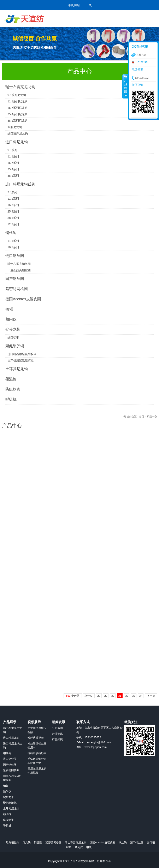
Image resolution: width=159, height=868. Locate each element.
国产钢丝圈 (15, 279)
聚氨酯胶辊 (15, 346)
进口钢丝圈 (15, 256)
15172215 (142, 62)
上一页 (89, 696)
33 (134, 696)
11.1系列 (13, 156)
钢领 (9, 309)
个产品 (73, 696)
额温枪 (11, 379)
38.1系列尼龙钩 (17, 121)
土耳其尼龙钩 (17, 369)
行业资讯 (57, 734)
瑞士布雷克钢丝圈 (19, 264)
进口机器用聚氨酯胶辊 (22, 354)
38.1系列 (13, 176)
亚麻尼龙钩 (15, 127)
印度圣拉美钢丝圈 (19, 270)
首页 (142, 417)
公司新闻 (57, 728)
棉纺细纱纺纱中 (37, 753)
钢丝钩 (11, 233)
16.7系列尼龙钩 (17, 108)
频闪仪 (11, 319)
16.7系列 (13, 163)
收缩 (125, 86)
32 (127, 696)
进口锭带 (13, 337)
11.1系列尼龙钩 (17, 101)
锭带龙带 (13, 329)
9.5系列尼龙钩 (17, 95)
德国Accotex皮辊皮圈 (23, 299)
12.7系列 (13, 224)
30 (113, 696)
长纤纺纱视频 (36, 738)
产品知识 (57, 739)
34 (141, 696)
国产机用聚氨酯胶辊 (20, 360)
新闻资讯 (59, 722)
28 (99, 696)
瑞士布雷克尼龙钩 (20, 87)
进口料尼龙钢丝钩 (20, 184)
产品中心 (152, 417)
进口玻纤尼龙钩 (18, 133)
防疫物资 (13, 389)
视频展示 (34, 722)
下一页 (151, 696)
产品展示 (10, 722)
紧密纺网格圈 (17, 289)
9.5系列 (12, 150)
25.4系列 (13, 169)
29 (106, 696)
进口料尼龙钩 (17, 142)
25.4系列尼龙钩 (17, 114)
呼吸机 (11, 399)
